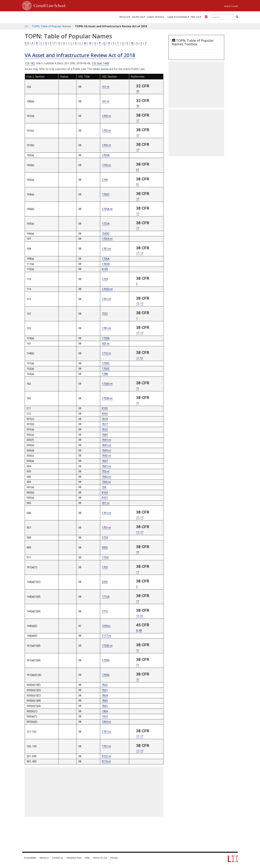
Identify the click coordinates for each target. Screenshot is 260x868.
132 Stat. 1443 (100, 63)
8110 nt (106, 761)
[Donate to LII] (206, 17)
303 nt (106, 344)
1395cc (106, 626)
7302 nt (106, 482)
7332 (105, 314)
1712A (106, 597)
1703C (106, 194)
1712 (105, 611)
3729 (105, 538)
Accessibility (30, 858)
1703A (106, 155)
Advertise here (74, 858)
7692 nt (106, 456)
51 (138, 170)
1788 (105, 374)
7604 (105, 696)
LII (26, 26)
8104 (105, 493)
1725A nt (107, 209)
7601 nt (106, 466)
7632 (105, 685)
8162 (105, 414)
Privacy (114, 858)
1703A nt (107, 239)
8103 (105, 408)
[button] (237, 17)
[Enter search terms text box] (222, 17)
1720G (106, 660)
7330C (106, 234)
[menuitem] (124, 17)
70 (138, 91)
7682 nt (106, 477)
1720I (105, 557)
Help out (195, 17)
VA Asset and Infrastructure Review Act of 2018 (80, 55)
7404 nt (106, 722)
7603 (105, 701)
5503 (105, 548)
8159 (105, 269)
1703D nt (107, 289)
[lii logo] (60, 17)
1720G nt (107, 384)
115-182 (30, 63)
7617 (105, 424)
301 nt (106, 503)
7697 (105, 461)
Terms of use (100, 858)
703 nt (106, 471)
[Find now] (237, 17)
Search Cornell (231, 6)
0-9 (27, 43)
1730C (106, 363)
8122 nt (106, 756)
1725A (106, 224)
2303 (105, 582)
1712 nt (106, 353)
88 (140, 631)
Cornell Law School (48, 5)
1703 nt (106, 116)
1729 (105, 279)
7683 (105, 435)
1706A (106, 259)
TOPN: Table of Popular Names (51, 26)
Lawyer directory (156, 17)
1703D (106, 264)
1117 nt (106, 636)
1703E (106, 369)
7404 (105, 711)
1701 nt (106, 249)
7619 (105, 419)
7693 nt (106, 451)
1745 (105, 180)
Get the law (138, 17)
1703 (105, 567)
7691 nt (106, 440)
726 (104, 487)
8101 (105, 498)
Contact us (57, 858)
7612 (105, 429)
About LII (124, 17)
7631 (105, 690)
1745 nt (106, 165)
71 (138, 389)
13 (138, 552)
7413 (105, 716)
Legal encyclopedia (177, 17)
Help (87, 858)
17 (138, 121)
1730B (106, 338)
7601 (105, 706)
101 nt (106, 87)
